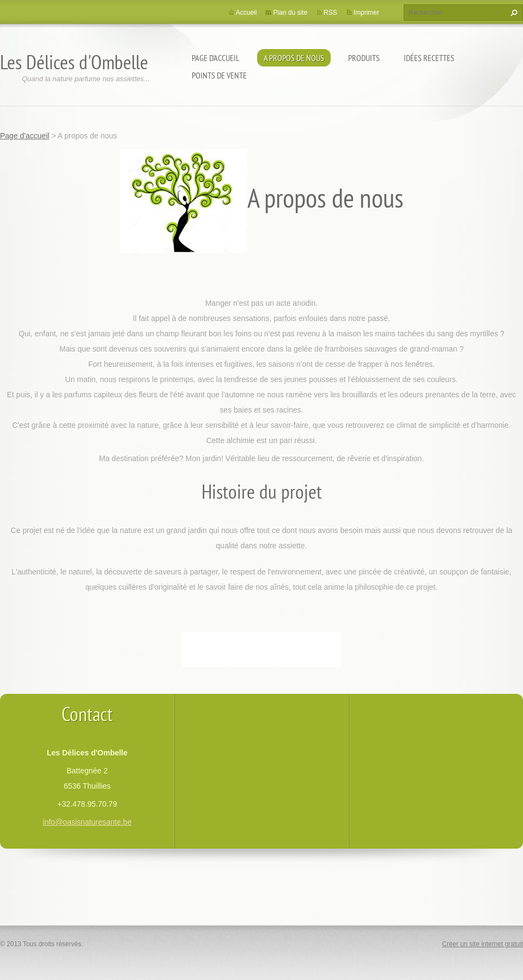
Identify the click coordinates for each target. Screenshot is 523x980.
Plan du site (290, 13)
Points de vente (219, 75)
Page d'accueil (216, 58)
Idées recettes (429, 58)
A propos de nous (294, 58)
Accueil (247, 13)
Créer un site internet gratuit (482, 944)
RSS (330, 13)
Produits (364, 58)
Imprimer (366, 13)
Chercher (513, 13)
